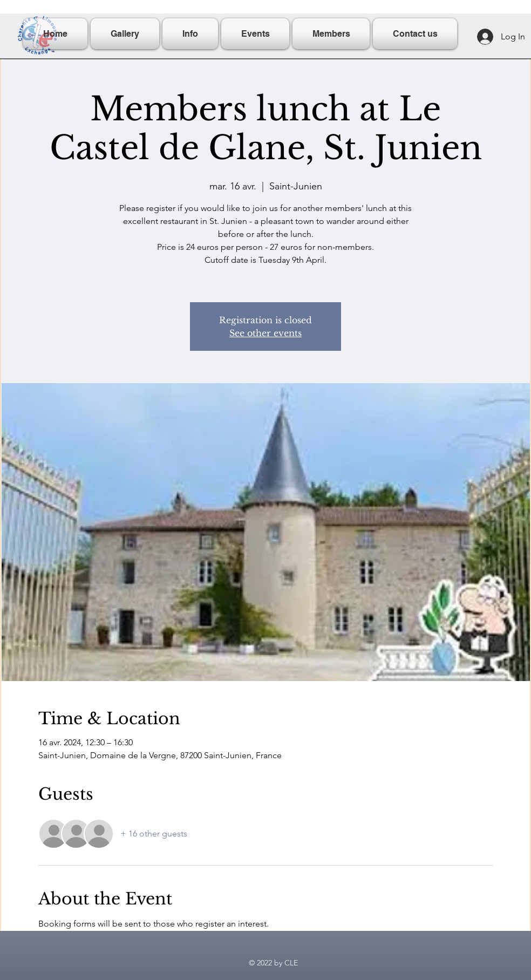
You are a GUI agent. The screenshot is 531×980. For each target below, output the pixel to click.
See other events (265, 333)
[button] (190, 34)
